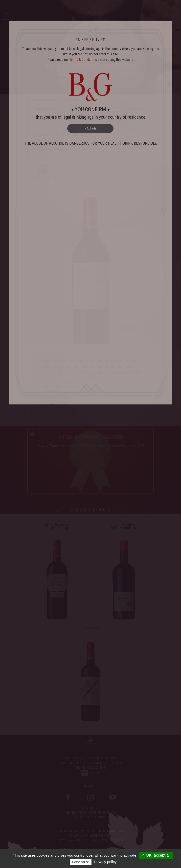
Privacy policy (105, 862)
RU (95, 40)
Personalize (81, 862)
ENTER (90, 128)
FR (86, 40)
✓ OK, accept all (156, 855)
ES (103, 40)
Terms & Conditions (83, 60)
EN (78, 40)
